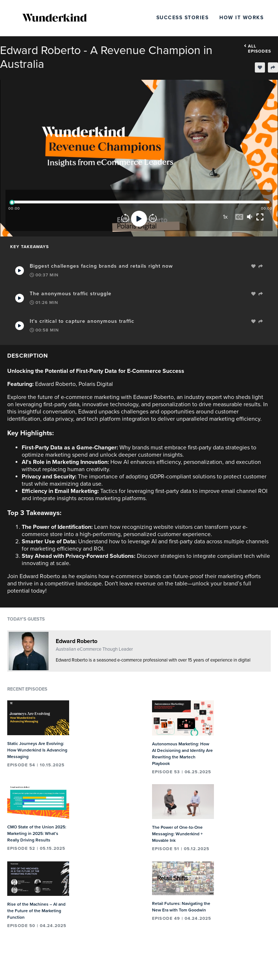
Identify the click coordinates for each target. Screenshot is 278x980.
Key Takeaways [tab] (30, 247)
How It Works (241, 18)
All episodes (258, 49)
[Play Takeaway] (20, 271)
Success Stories (183, 18)
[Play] (139, 219)
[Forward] (153, 219)
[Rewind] (125, 219)
